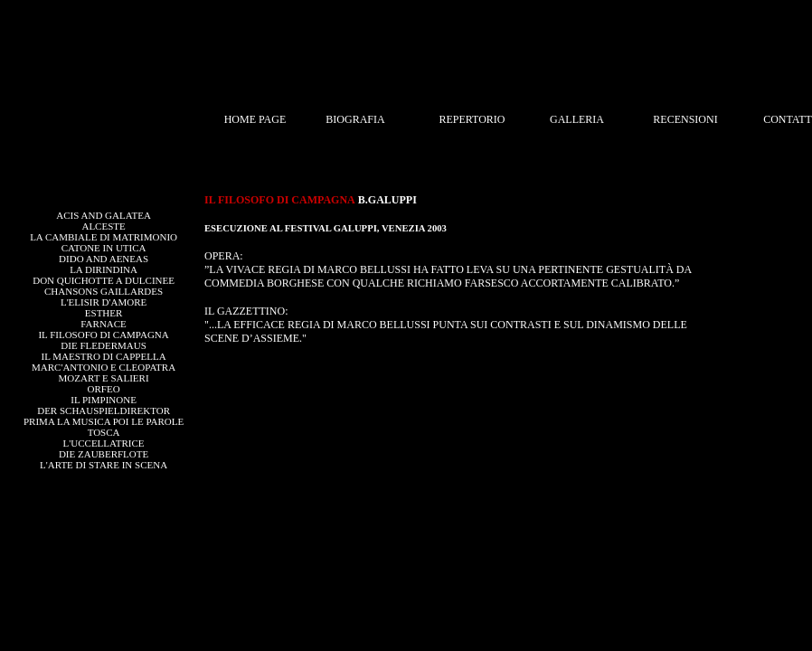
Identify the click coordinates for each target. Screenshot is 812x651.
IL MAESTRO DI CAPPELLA (104, 356)
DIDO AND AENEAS (104, 259)
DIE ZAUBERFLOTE (104, 454)
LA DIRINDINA (104, 269)
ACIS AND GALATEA (104, 215)
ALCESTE (103, 226)
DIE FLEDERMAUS (103, 345)
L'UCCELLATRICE (104, 443)
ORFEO (104, 389)
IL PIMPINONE (104, 400)
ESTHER (104, 313)
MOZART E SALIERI (104, 378)
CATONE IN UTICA (104, 248)
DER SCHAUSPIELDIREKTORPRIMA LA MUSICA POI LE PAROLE (104, 416)
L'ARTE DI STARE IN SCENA (104, 465)
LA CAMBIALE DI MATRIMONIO (104, 237)
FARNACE (104, 324)
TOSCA (104, 432)
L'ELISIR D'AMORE (104, 302)
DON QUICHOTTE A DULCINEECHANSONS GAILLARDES (104, 286)
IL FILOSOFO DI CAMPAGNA (103, 335)
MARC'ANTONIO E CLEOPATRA (104, 367)
